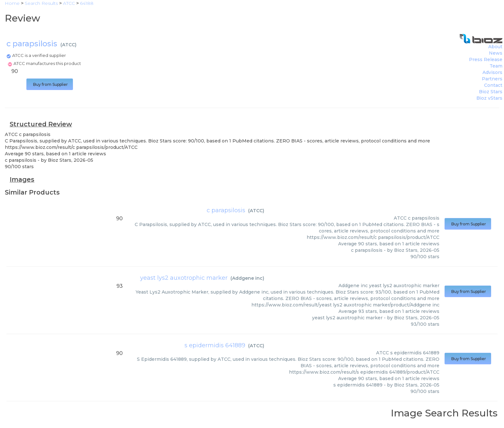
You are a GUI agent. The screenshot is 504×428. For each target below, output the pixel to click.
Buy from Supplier (50, 84)
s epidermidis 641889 (215, 345)
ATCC (68, 45)
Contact (493, 85)
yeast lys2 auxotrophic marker (184, 278)
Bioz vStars (489, 98)
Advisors (492, 72)
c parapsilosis (226, 210)
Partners (492, 79)
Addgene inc (247, 278)
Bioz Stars (491, 92)
